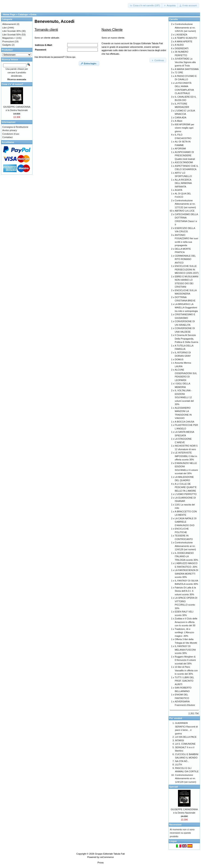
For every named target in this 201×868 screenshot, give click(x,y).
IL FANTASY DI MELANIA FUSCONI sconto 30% (185, 650)
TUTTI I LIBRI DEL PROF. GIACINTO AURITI (184, 681)
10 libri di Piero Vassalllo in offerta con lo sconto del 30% (186, 670)
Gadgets (7, 45)
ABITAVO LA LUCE (185, 211)
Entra (33, 14)
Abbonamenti (9, 24)
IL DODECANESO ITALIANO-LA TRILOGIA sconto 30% (186, 556)
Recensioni (175, 825)
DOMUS (179, 359)
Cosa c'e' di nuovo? (12, 84)
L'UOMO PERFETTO (186, 494)
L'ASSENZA (181, 35)
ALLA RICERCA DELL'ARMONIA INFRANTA (183, 183)
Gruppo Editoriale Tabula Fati (110, 854)
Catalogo (23, 14)
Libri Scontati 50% (12, 35)
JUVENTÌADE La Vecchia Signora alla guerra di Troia (185, 62)
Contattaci (8, 137)
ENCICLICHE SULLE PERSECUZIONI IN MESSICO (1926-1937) (187, 269)
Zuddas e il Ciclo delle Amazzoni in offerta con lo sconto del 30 (186, 622)
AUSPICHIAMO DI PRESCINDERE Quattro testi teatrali (185, 156)
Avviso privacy (10, 130)
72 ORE (179, 72)
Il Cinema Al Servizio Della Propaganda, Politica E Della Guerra (186, 339)
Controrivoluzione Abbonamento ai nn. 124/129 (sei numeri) (185, 546)
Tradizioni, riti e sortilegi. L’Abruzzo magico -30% (184, 632)
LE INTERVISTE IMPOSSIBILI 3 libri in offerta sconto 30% (186, 456)
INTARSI (180, 740)
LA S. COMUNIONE (185, 744)
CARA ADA (181, 118)
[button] (145, 6)
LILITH (178, 765)
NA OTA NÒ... (182, 761)
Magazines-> (9, 38)
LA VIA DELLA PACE (186, 737)
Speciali (174, 787)
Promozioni (8, 41)
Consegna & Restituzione (15, 127)
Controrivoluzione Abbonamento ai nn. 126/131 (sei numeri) (185, 28)
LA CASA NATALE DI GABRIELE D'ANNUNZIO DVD (186, 522)
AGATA (179, 190)
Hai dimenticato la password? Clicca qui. (55, 57)
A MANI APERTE (184, 41)
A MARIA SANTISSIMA (187, 69)
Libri (5, 28)
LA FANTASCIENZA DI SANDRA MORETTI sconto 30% (187, 574)
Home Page (9, 14)
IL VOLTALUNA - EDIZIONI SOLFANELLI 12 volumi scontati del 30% (184, 397)
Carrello (174, 19)
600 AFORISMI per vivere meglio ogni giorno (185, 128)
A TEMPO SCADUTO (186, 38)
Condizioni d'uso (11, 134)
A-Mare (179, 121)
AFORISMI (180, 149)
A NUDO (179, 45)
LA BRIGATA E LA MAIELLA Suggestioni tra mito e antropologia (186, 308)
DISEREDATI (182, 48)
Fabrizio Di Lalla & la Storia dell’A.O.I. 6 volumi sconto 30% (185, 591)
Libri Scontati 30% (12, 31)
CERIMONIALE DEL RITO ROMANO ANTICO (185, 259)
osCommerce (107, 857)
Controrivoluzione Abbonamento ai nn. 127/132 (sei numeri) (185, 204)
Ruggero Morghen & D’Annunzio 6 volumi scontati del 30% (185, 660)
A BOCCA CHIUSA (185, 422)
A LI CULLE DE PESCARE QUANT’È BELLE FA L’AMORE (186, 487)
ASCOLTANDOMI (184, 162)
